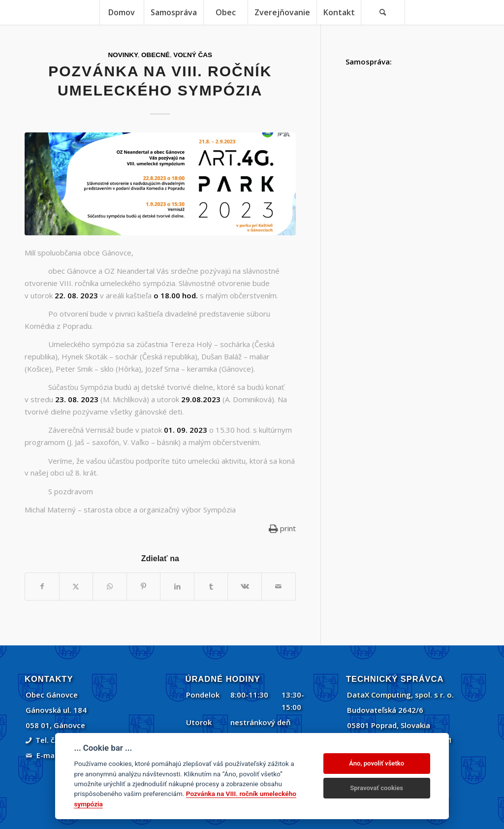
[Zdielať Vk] (245, 587)
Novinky (123, 55)
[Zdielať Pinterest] (144, 587)
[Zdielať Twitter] (76, 587)
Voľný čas (193, 55)
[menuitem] (122, 12)
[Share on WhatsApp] (110, 587)
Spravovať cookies (377, 788)
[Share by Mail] (279, 587)
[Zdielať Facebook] (42, 587)
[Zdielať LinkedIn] (177, 587)
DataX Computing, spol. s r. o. (400, 695)
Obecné (156, 55)
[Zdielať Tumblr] (211, 587)
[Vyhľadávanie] (383, 12)
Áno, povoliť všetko (377, 763)
